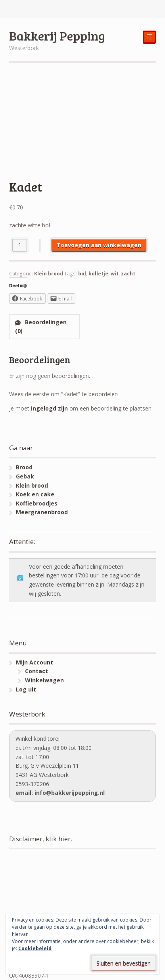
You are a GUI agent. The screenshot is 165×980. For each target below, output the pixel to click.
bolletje (98, 274)
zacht (128, 274)
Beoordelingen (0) (41, 327)
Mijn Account (35, 662)
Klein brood (49, 274)
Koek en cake (35, 494)
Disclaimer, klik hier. (41, 839)
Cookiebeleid (35, 948)
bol (82, 274)
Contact (36, 671)
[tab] (44, 327)
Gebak (25, 476)
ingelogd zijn (49, 408)
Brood (24, 467)
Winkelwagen (44, 680)
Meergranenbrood (42, 512)
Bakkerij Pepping (57, 36)
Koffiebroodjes (37, 503)
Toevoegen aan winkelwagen (99, 245)
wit (115, 274)
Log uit (26, 689)
